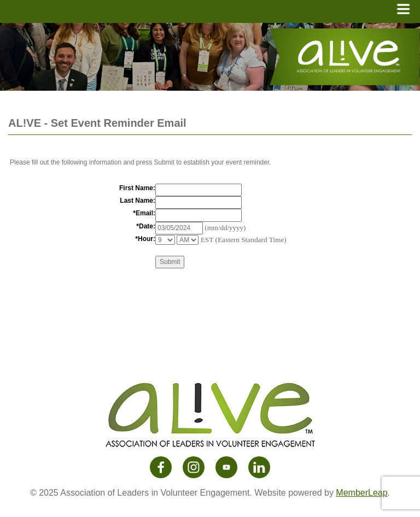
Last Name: (138, 201)
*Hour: (145, 239)
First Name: (137, 188)
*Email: (144, 213)
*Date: (146, 226)
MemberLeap (361, 493)
